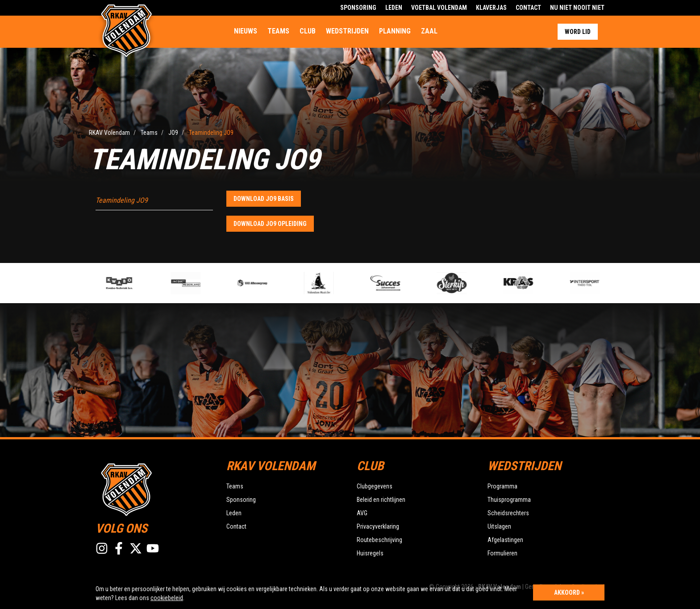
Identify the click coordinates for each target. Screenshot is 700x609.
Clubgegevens (375, 486)
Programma (502, 486)
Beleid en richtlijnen (381, 500)
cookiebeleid (167, 598)
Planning (395, 31)
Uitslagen (499, 526)
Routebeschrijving (379, 540)
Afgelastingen (505, 540)
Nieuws (246, 31)
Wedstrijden (347, 31)
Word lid (578, 32)
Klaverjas (491, 8)
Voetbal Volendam (439, 8)
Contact (528, 8)
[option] (266, 283)
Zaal (429, 31)
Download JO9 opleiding (270, 224)
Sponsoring (358, 8)
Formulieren (502, 553)
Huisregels (370, 553)
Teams (278, 31)
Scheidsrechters (508, 513)
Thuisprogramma (509, 500)
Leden (394, 8)
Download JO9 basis (264, 199)
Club (308, 31)
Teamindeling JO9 (122, 200)
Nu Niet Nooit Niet (577, 8)
